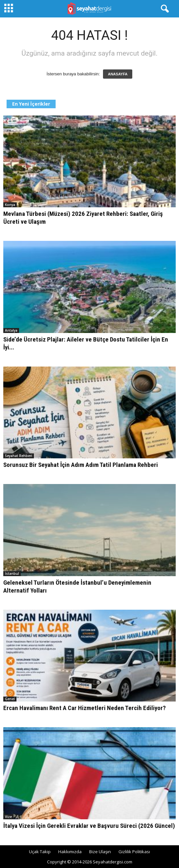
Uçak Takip (40, 852)
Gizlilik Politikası (134, 852)
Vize (8, 817)
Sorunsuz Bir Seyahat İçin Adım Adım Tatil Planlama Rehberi (81, 465)
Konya (10, 205)
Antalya (11, 330)
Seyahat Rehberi (19, 456)
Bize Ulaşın (100, 852)
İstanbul (12, 574)
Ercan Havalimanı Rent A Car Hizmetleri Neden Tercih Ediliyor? (85, 708)
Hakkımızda (70, 852)
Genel (10, 699)
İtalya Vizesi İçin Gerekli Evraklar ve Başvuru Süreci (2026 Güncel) (89, 826)
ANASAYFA (118, 74)
